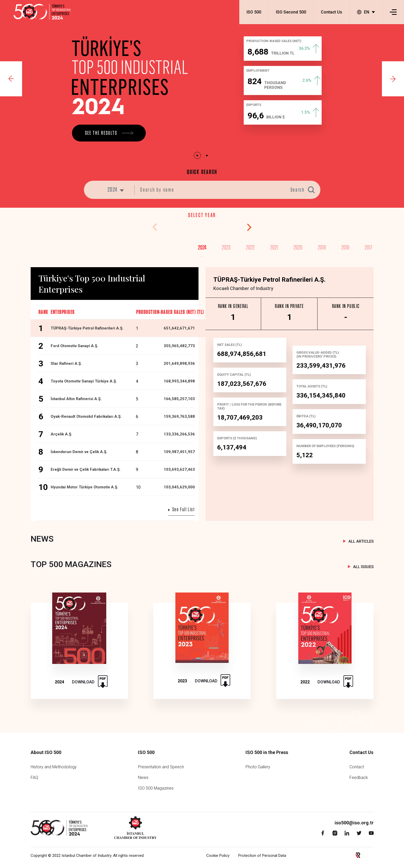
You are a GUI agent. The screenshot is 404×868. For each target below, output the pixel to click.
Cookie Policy (218, 856)
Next (393, 79)
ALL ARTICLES (361, 541)
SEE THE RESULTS (101, 133)
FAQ (34, 778)
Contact (357, 767)
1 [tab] (197, 155)
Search (298, 190)
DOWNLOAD (83, 682)
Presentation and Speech (161, 767)
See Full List (184, 510)
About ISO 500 (46, 752)
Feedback (359, 778)
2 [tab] (207, 155)
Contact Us (332, 12)
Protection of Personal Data (262, 856)
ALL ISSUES (363, 567)
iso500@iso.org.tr (354, 823)
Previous (11, 79)
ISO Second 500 (291, 12)
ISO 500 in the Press (267, 752)
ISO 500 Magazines (156, 788)
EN (363, 12)
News (143, 778)
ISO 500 (254, 12)
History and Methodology (54, 767)
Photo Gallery (258, 767)
